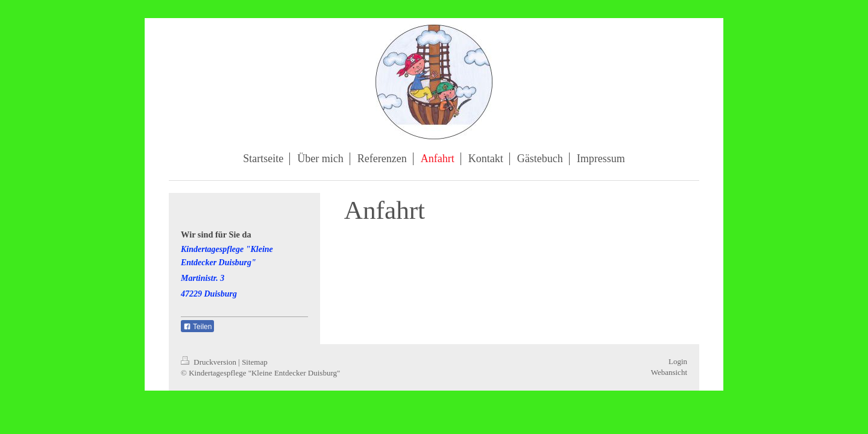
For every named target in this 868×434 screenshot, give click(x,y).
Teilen (197, 327)
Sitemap (255, 362)
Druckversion (209, 362)
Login (678, 361)
